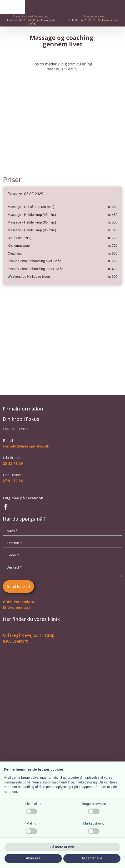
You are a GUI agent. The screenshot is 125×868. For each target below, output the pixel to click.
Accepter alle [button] (92, 858)
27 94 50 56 (31, 20)
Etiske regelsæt (17, 607)
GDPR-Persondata (18, 602)
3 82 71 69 (14, 463)
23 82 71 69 (92, 20)
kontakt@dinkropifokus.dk (26, 446)
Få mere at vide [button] (63, 847)
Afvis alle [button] (33, 858)
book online (110, 20)
